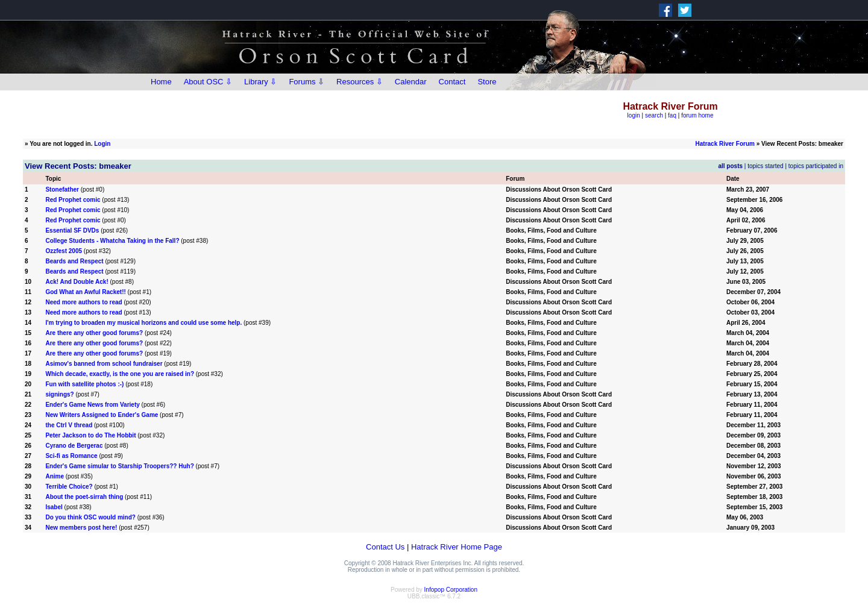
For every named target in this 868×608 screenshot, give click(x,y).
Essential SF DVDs (72, 230)
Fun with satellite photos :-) (84, 384)
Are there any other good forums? (94, 333)
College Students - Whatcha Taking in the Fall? (112, 241)
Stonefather (62, 190)
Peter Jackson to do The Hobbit (90, 435)
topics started (765, 166)
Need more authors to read (83, 302)
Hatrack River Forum (725, 144)
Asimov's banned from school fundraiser (104, 364)
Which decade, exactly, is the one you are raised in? (120, 374)
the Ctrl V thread (69, 425)
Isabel (54, 507)
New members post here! (81, 528)
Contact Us (385, 547)
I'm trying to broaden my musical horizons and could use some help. (143, 323)
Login (102, 144)
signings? (59, 394)
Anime (55, 476)
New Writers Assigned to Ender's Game (102, 415)
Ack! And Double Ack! (77, 282)
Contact (452, 82)
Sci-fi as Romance (71, 456)
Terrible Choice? (69, 487)
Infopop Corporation (451, 590)
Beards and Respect (74, 261)
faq (672, 115)
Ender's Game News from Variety (92, 405)
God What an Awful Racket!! (85, 292)
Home (161, 82)
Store (487, 82)
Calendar (411, 82)
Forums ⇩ (307, 82)
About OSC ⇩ (208, 82)
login (634, 115)
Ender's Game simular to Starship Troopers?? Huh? (119, 466)
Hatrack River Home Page (457, 547)
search (654, 115)
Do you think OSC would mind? (90, 517)
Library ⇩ (260, 82)
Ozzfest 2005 (64, 251)
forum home (697, 115)
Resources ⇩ (360, 82)
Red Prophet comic (73, 200)
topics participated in (816, 166)
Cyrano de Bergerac (74, 446)
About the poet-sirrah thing (84, 497)
